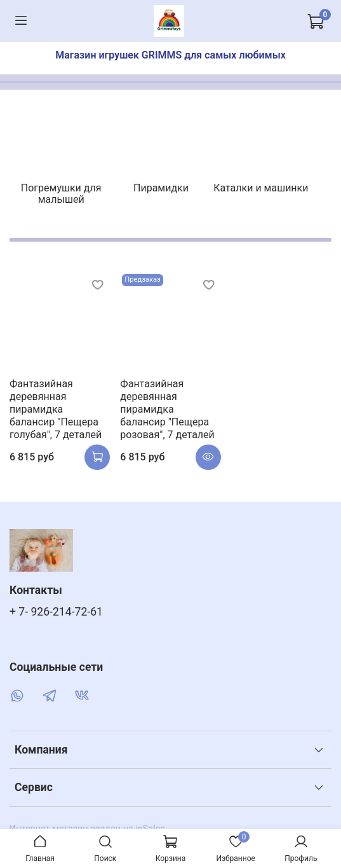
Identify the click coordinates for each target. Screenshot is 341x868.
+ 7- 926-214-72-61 (56, 612)
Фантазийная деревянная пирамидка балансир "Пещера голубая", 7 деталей (56, 409)
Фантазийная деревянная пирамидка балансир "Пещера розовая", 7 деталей (167, 409)
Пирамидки (161, 188)
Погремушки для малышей (61, 194)
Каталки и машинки (261, 188)
